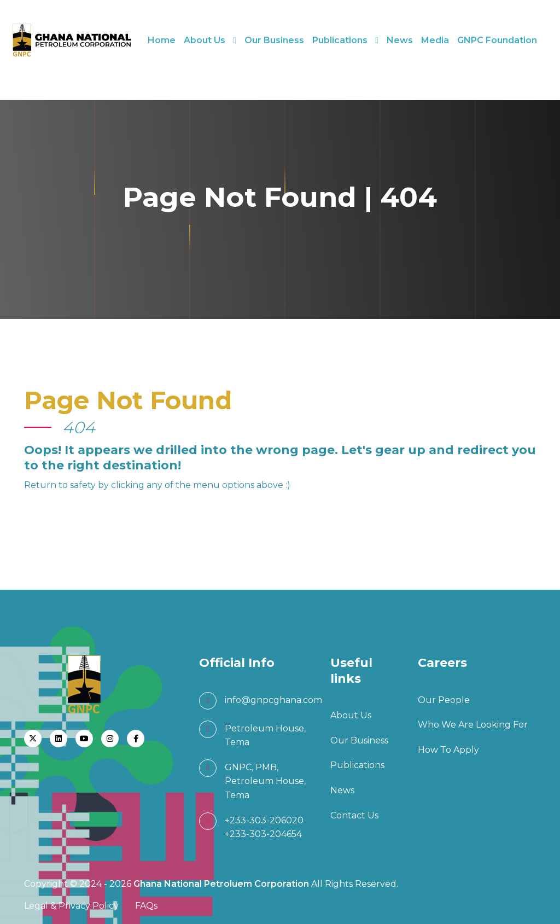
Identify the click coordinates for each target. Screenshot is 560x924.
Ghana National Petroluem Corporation (222, 884)
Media (435, 40)
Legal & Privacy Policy (71, 906)
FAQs (146, 906)
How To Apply (448, 750)
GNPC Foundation (497, 40)
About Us (205, 40)
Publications (340, 40)
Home (162, 40)
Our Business (274, 40)
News (400, 40)
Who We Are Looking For (473, 725)
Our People (444, 700)
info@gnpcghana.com (273, 700)
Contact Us (354, 815)
